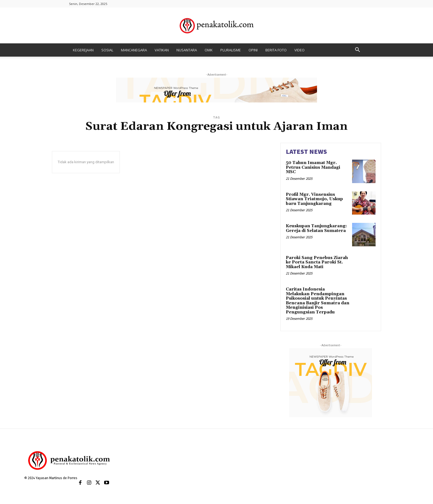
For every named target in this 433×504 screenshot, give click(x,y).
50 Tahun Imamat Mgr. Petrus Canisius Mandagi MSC (313, 167)
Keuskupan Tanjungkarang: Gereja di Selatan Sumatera (316, 228)
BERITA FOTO (276, 50)
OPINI (253, 50)
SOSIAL (107, 50)
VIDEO (299, 50)
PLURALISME (231, 50)
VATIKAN (162, 50)
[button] (357, 50)
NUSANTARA (187, 50)
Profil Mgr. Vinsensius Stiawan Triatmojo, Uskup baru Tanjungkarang (314, 199)
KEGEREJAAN (83, 50)
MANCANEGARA (134, 50)
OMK (209, 50)
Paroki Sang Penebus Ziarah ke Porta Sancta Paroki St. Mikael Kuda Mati (317, 262)
